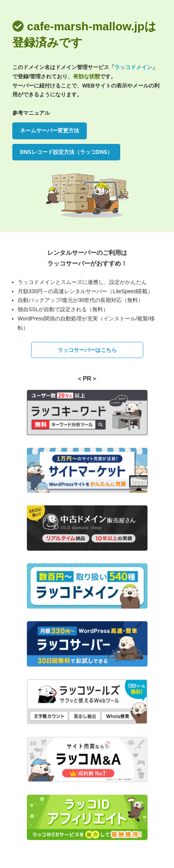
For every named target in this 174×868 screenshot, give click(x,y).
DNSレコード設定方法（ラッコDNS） (66, 152)
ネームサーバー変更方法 (50, 130)
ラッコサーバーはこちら (87, 350)
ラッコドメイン (133, 67)
